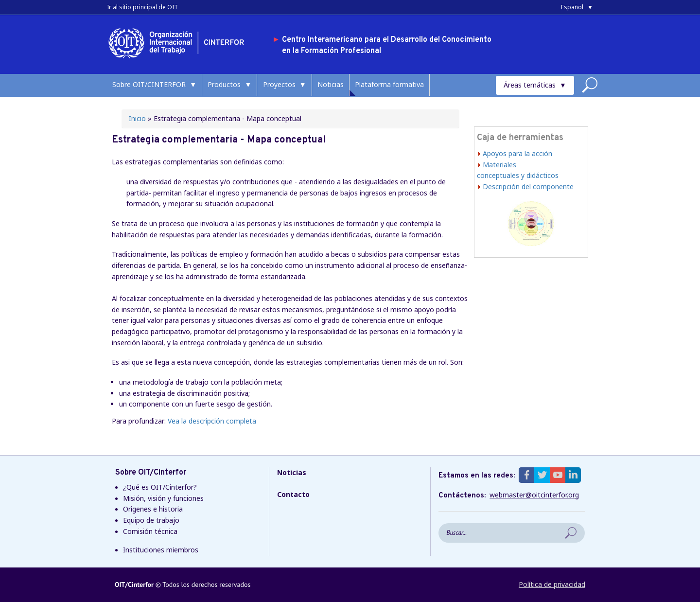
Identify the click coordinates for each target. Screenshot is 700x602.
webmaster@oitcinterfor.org (534, 495)
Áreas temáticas (530, 85)
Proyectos (279, 84)
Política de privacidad (552, 584)
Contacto (293, 494)
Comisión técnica (150, 531)
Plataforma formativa (389, 84)
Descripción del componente (528, 186)
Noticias (331, 84)
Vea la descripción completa (212, 421)
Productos (224, 84)
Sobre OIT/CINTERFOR (149, 84)
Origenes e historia (153, 509)
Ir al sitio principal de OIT (142, 7)
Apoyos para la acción (517, 153)
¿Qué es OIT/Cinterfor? (160, 487)
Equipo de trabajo (151, 520)
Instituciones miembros (161, 550)
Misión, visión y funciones (163, 498)
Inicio (137, 118)
